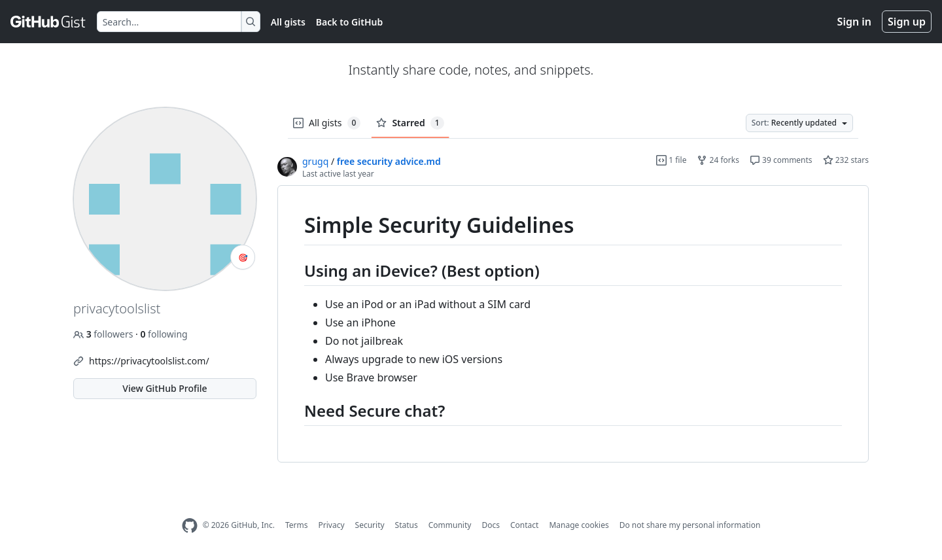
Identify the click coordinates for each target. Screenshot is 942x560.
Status (407, 525)
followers (104, 334)
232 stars (846, 160)
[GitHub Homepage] (190, 526)
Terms (297, 525)
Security (370, 525)
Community (450, 525)
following (164, 334)
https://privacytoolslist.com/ (149, 361)
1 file (671, 160)
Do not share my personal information (690, 525)
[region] (573, 324)
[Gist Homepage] (48, 22)
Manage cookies (579, 525)
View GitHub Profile (165, 388)
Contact (524, 525)
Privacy (332, 525)
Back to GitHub (349, 22)
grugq (315, 161)
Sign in (854, 22)
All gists (288, 22)
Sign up (907, 22)
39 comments (781, 160)
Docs (491, 525)
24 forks (718, 160)
